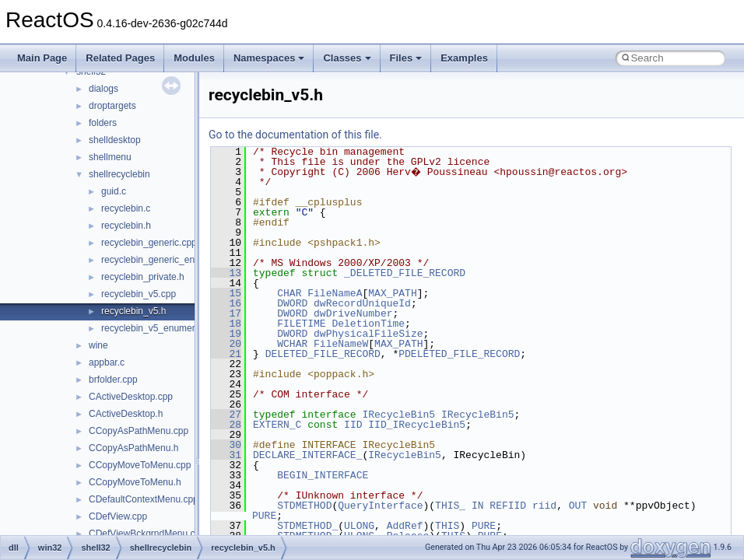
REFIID (508, 506)
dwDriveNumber (353, 313)
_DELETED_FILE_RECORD (405, 273)
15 (226, 293)
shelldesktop (115, 140)
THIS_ (450, 506)
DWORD (292, 303)
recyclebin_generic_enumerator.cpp (175, 260)
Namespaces (269, 58)
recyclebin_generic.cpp (149, 243)
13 (226, 273)
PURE (264, 516)
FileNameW (341, 344)
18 (226, 324)
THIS (447, 526)
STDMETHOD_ (307, 526)
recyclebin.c (126, 208)
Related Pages (120, 58)
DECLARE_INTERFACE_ (307, 455)
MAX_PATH (392, 293)
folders (103, 123)
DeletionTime (368, 324)
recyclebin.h (126, 226)
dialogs (104, 89)
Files (406, 58)
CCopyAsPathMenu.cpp (139, 431)
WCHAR (292, 344)
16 (226, 303)
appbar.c (107, 362)
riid (544, 506)
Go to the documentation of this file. (295, 135)
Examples (464, 58)
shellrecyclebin (119, 174)
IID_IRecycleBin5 (417, 425)
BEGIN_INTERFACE (323, 475)
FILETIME (301, 324)
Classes (347, 58)
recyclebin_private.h (143, 277)
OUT (578, 506)
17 (226, 313)
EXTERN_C (277, 425)
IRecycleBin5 (398, 415)
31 (226, 455)
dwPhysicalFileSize (368, 334)
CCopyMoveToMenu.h (135, 482)
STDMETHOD (304, 506)
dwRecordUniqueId (362, 303)
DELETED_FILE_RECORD (323, 354)
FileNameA (335, 293)
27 (226, 415)
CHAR (289, 293)
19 (226, 334)
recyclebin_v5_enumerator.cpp (165, 328)
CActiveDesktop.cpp (131, 397)
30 (226, 445)
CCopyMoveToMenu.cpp (140, 465)
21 (226, 354)
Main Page (42, 58)
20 (226, 344)
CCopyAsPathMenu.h (133, 448)
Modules (194, 58)
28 (226, 425)
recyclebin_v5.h (133, 311)
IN (478, 506)
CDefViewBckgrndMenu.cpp (147, 534)
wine (98, 345)
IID (353, 425)
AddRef (405, 526)
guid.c (114, 191)
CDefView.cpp (118, 516)
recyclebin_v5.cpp (139, 294)
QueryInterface (380, 506)
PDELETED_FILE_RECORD (459, 354)
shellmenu (110, 157)
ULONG (359, 526)
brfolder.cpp (113, 380)
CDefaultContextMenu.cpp (144, 499)
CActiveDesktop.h (126, 414)
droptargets (112, 106)
